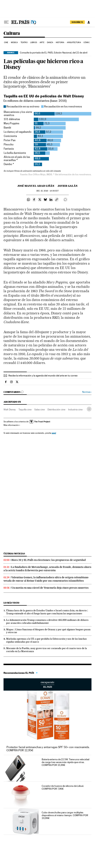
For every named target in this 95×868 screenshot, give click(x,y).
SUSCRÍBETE (77, 22)
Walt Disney (10, 409)
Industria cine (75, 409)
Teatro (24, 42)
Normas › (87, 392)
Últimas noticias (14, 554)
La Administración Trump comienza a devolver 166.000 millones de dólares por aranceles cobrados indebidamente (47, 621)
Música (14, 42)
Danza (50, 42)
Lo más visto (11, 603)
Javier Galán (68, 186)
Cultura (12, 33)
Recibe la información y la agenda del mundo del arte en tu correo (43, 376)
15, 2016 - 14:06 (47, 191)
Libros (34, 42)
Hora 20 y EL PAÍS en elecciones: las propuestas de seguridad (49, 560)
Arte (42, 42)
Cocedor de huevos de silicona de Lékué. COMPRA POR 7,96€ (63, 787)
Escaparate (47, 684)
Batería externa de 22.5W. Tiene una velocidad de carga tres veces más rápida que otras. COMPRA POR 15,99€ (66, 762)
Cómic (87, 42)
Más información (12, 425)
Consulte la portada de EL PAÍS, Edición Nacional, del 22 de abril (54, 53)
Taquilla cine (25, 409)
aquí (54, 433)
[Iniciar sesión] (89, 22)
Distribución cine (56, 409)
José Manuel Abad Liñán (36, 186)
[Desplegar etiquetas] (89, 409)
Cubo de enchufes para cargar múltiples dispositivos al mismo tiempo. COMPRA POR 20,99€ (65, 815)
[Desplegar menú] (6, 22)
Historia (60, 42)
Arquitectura (74, 42)
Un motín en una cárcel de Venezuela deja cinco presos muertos (50, 588)
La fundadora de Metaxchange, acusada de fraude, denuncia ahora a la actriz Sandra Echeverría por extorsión (47, 569)
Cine (6, 42)
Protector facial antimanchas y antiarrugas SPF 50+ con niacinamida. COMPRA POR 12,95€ (48, 749)
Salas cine (39, 409)
